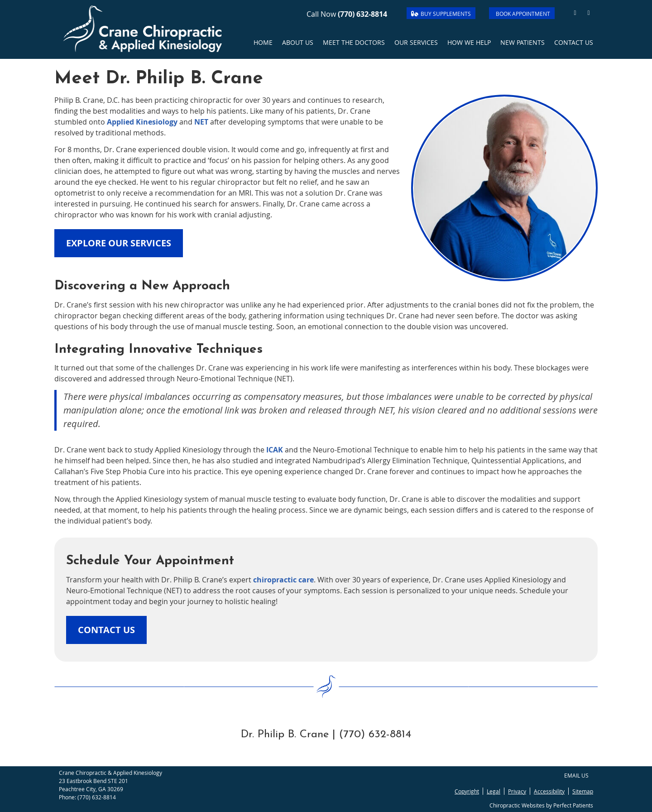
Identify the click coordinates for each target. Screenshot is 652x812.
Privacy (517, 791)
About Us (298, 42)
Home (263, 42)
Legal (494, 791)
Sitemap (583, 791)
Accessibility (549, 791)
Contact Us (574, 42)
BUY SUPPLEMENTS (441, 14)
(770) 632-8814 (362, 14)
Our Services (416, 42)
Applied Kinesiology (142, 122)
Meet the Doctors (354, 42)
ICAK (275, 450)
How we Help (469, 42)
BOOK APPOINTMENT (523, 14)
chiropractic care (283, 580)
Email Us (576, 775)
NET (201, 122)
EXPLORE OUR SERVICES (119, 243)
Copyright (467, 791)
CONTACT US (106, 630)
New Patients (523, 42)
